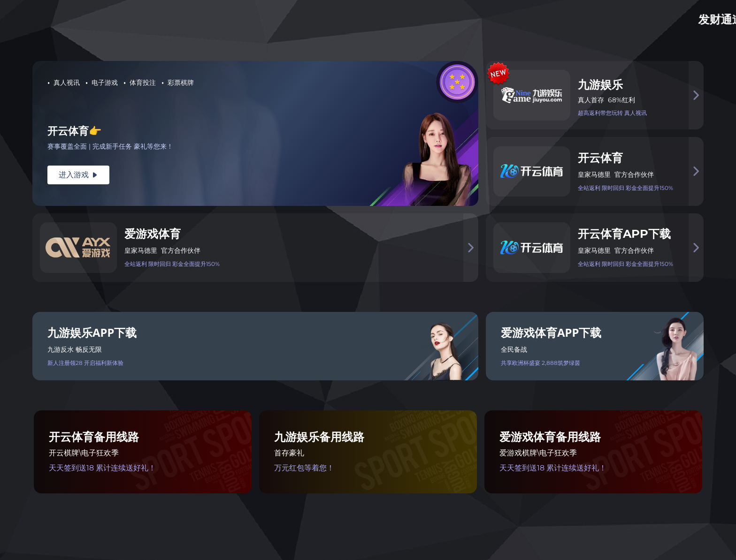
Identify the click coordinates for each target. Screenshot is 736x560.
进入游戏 (78, 175)
